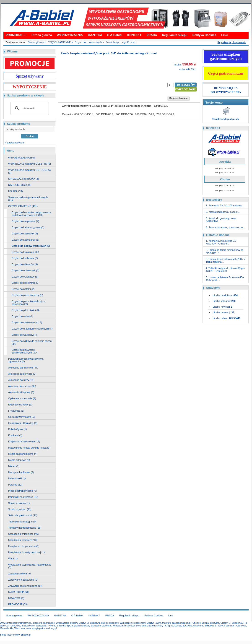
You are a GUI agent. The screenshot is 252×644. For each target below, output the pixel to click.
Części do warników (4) (25, 335)
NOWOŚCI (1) (16, 598)
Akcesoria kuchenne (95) (22, 386)
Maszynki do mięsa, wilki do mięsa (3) (29, 448)
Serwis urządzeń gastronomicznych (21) (28, 199)
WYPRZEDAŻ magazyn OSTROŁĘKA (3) (30, 171)
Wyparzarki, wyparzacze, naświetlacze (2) (30, 566)
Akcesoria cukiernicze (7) (22, 374)
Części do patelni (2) (23, 289)
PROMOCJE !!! (16, 35)
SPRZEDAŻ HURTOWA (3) (23, 179)
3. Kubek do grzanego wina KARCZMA (221, 220)
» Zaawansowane (15, 143)
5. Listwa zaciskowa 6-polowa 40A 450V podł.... (225, 279)
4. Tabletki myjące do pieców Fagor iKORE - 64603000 (225, 270)
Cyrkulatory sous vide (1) (22, 398)
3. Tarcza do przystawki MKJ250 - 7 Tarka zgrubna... (225, 260)
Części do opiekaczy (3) (25, 277)
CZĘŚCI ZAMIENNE (59, 42)
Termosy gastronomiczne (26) (25, 528)
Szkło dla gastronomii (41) (23, 515)
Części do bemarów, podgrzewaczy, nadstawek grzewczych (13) (32, 214)
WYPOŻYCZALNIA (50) (21, 158)
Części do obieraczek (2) (25, 270)
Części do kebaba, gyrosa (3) (28, 227)
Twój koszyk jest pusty (226, 119)
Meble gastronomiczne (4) (23, 454)
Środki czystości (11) (20, 509)
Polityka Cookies (204, 35)
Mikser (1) (14, 466)
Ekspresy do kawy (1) (20, 405)
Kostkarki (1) (15, 435)
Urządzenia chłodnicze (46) (23, 534)
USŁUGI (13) (16, 191)
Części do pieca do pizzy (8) (27, 295)
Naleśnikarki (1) (17, 478)
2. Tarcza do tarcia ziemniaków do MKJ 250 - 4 (225, 251)
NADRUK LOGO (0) (19, 185)
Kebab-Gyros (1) (17, 429)
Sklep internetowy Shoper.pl (16, 635)
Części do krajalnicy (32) (25, 252)
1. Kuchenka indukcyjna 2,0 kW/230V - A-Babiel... (221, 242)
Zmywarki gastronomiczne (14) (25, 586)
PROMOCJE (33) (18, 604)
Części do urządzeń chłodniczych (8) (32, 329)
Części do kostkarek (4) (25, 234)
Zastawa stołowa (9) (19, 574)
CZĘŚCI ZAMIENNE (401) (23, 206)
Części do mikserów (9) (25, 264)
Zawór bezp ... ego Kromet (120, 42)
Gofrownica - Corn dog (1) (23, 423)
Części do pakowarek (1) (25, 283)
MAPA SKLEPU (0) (19, 592)
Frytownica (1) (16, 411)
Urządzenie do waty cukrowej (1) (26, 552)
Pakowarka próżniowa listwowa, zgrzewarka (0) (26, 360)
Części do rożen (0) (22, 316)
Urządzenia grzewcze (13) (23, 540)
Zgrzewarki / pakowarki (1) (23, 580)
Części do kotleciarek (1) (25, 240)
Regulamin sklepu (175, 35)
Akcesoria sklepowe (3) (21, 392)
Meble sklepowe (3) (19, 460)
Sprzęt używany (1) (19, 503)
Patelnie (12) (15, 485)
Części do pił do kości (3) (26, 310)
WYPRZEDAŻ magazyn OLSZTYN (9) (30, 164)
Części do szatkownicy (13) (27, 322)
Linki (225, 35)
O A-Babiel (115, 35)
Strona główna (42, 35)
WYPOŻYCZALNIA (70, 35)
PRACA (152, 35)
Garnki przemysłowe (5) (21, 417)
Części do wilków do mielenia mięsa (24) (32, 342)
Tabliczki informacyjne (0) (22, 522)
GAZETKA (95, 35)
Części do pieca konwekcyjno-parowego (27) (28, 303)
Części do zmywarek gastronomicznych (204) (25, 351)
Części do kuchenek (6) (25, 258)
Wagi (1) (13, 558)
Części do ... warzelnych (88, 42)
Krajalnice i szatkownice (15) (24, 441)
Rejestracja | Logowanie (232, 42)
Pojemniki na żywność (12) (23, 497)
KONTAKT (134, 35)
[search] (29, 108)
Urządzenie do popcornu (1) (24, 546)
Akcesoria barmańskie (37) (23, 368)
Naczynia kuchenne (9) (21, 472)
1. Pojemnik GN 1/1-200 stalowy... (225, 205)
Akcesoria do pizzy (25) (21, 380)
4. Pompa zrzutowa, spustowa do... (225, 227)
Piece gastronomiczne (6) (22, 491)
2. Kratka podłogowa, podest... (223, 212)
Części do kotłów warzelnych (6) (31, 246)
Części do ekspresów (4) (25, 221)
